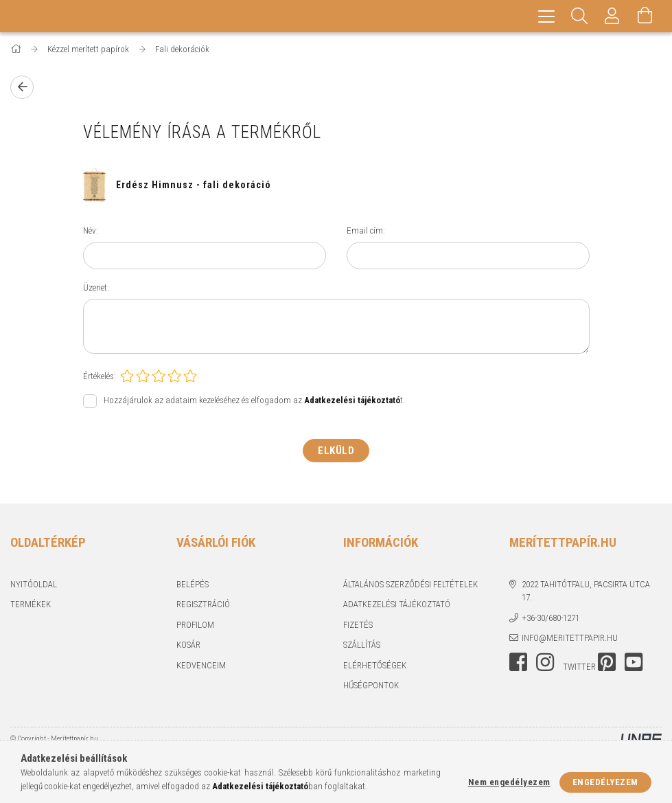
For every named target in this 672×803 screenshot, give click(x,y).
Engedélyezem (605, 782)
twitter (579, 669)
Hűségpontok (371, 687)
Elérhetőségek (375, 667)
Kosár (188, 647)
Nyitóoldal (34, 586)
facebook (518, 664)
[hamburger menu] (546, 17)
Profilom (195, 627)
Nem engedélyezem (509, 782)
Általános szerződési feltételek (410, 586)
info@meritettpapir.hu (570, 640)
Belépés (193, 586)
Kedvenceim (201, 667)
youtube (634, 664)
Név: (91, 233)
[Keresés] (579, 17)
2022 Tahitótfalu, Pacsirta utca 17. (586, 593)
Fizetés (358, 627)
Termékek (31, 606)
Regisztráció (203, 606)
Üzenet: (96, 290)
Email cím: (366, 233)
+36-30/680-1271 (551, 620)
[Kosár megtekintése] (645, 17)
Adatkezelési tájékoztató (397, 606)
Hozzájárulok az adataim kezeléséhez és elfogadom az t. (254, 402)
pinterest (607, 664)
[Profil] (612, 17)
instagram (545, 664)
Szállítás (362, 647)
